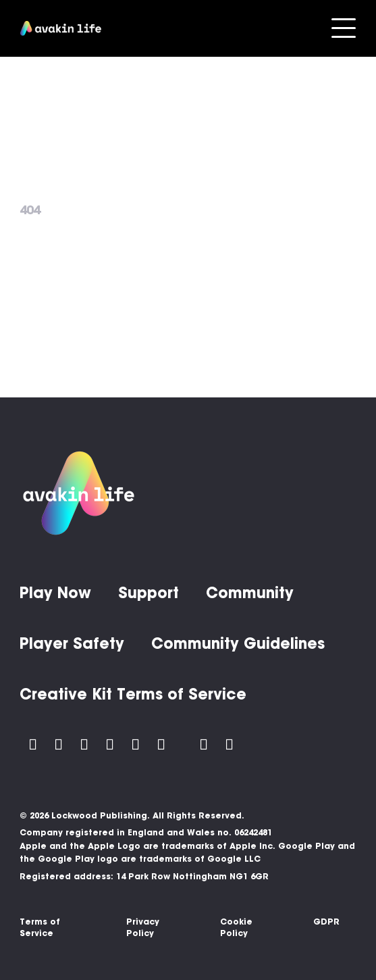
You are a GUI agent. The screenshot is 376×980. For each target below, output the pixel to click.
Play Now (55, 593)
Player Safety (72, 643)
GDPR (326, 922)
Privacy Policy (143, 927)
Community (250, 593)
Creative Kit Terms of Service (133, 694)
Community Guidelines (238, 643)
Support (149, 593)
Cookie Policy (236, 927)
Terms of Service (40, 927)
